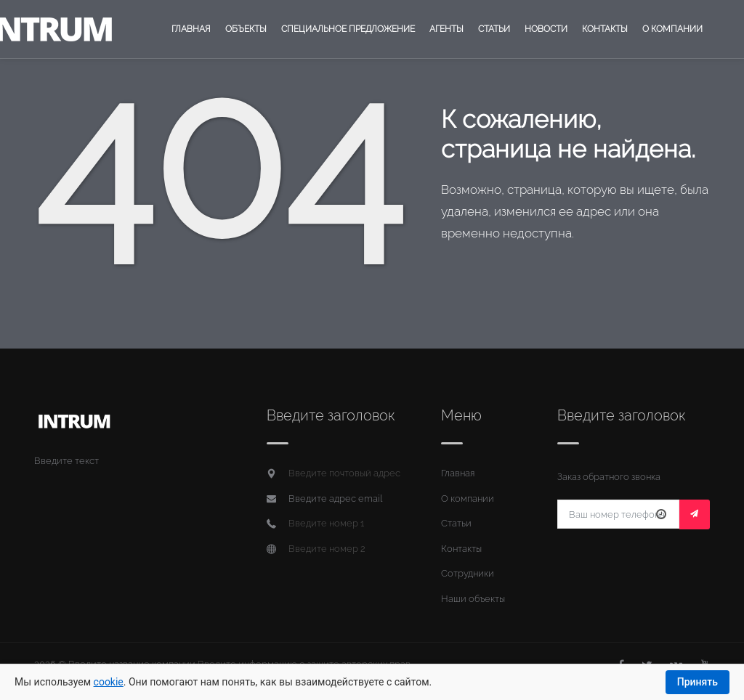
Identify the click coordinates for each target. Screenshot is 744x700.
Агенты (446, 29)
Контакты (605, 29)
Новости (546, 29)
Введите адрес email (335, 498)
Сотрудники (468, 573)
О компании (672, 29)
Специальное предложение (348, 29)
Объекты (246, 29)
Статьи (494, 29)
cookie (109, 682)
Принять (697, 682)
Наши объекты (473, 599)
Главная (191, 29)
